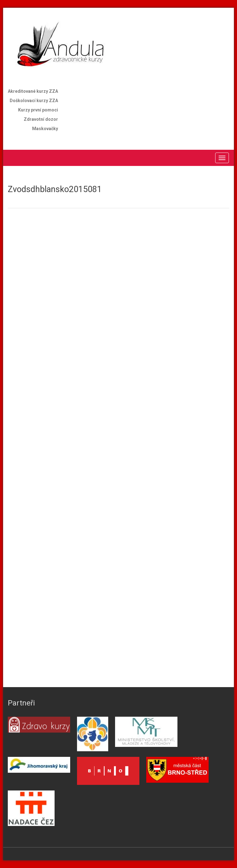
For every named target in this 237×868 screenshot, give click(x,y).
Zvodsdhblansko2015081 (55, 189)
